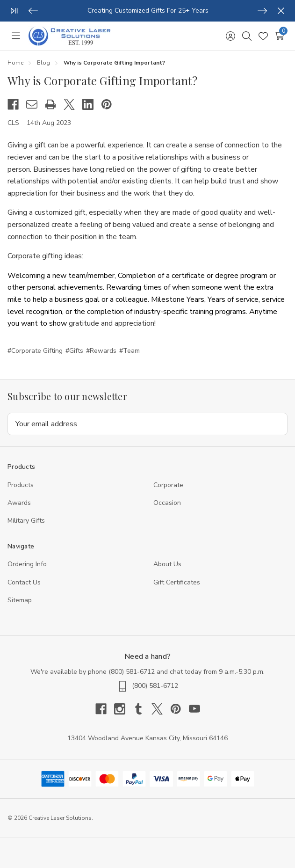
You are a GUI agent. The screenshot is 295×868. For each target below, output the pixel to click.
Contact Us (24, 582)
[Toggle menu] (16, 36)
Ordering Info (27, 564)
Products (21, 485)
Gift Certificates (177, 582)
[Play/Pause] (14, 11)
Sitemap (20, 600)
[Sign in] (230, 36)
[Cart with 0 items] (279, 36)
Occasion (167, 503)
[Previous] (33, 11)
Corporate (168, 485)
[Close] (281, 11)
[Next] (262, 11)
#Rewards (101, 351)
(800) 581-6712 (132, 672)
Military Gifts (26, 521)
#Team (130, 351)
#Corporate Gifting (35, 351)
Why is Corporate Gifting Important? (102, 80)
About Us (167, 564)
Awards (19, 503)
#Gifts (74, 351)
